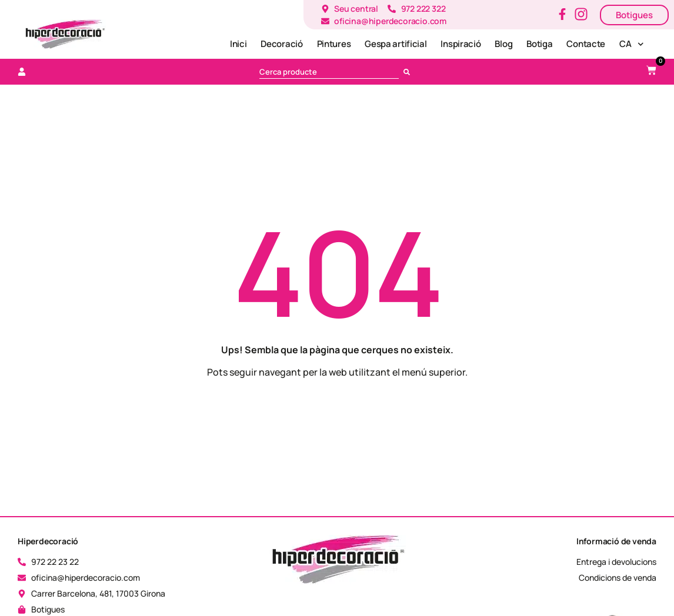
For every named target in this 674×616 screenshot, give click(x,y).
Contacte (586, 44)
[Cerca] (409, 72)
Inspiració (461, 44)
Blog (503, 44)
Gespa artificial (396, 44)
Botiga (539, 44)
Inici (238, 44)
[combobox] (329, 72)
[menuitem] (631, 44)
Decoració (281, 44)
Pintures (334, 44)
